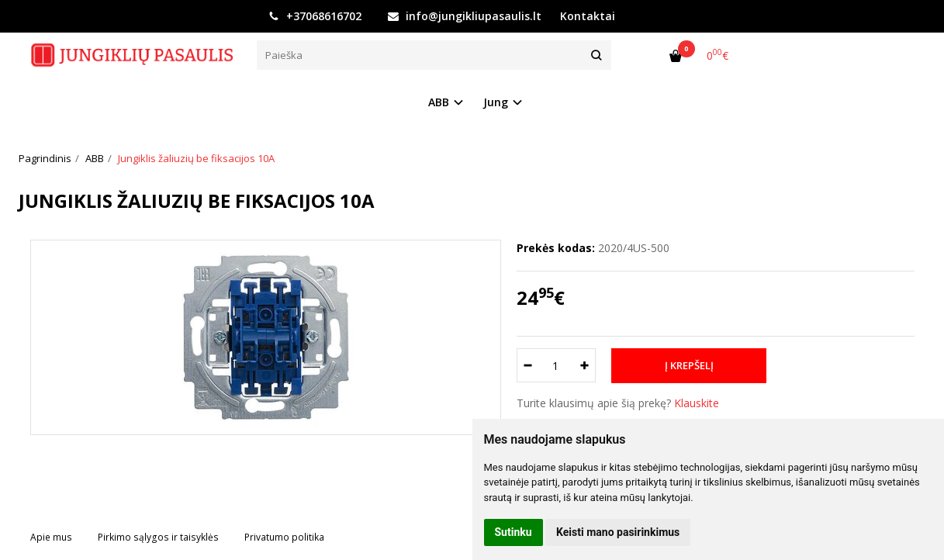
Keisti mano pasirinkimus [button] (618, 532)
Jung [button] (496, 102)
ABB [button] (439, 102)
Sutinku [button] (513, 532)
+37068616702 (315, 16)
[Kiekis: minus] (528, 365)
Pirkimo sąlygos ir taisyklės (158, 537)
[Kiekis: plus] (584, 365)
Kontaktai (588, 16)
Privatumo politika (284, 537)
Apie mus (51, 537)
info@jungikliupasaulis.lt (465, 16)
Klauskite (697, 403)
